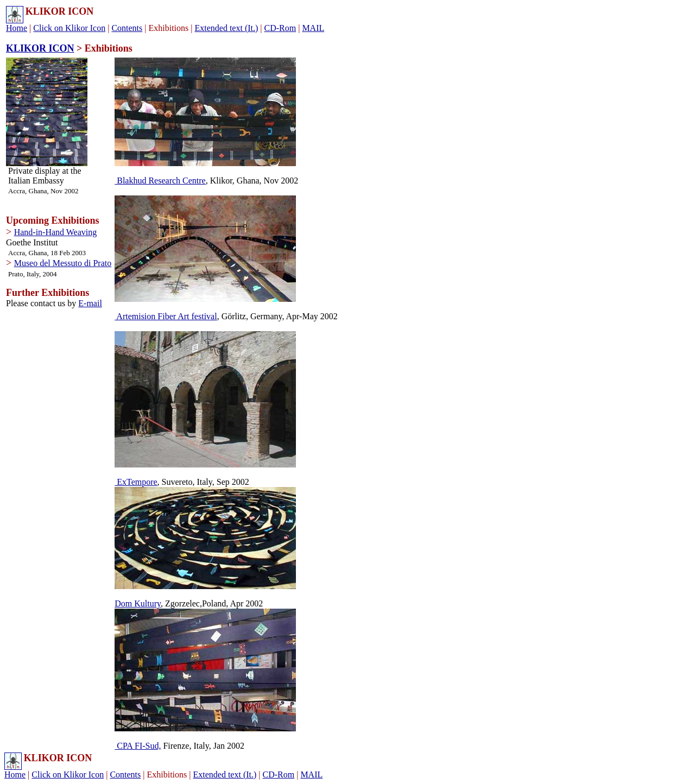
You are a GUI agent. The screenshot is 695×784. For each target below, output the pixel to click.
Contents (127, 28)
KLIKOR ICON (40, 48)
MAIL (313, 28)
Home (17, 28)
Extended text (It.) (226, 28)
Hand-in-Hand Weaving (56, 232)
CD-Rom (280, 28)
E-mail (90, 303)
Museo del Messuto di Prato (63, 263)
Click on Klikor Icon (69, 28)
